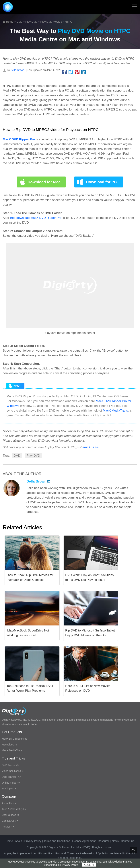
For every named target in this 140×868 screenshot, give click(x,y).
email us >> (90, 447)
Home (10, 22)
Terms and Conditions (57, 841)
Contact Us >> (10, 821)
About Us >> (9, 803)
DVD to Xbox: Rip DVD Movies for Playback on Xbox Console (30, 577)
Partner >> (8, 827)
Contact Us (128, 841)
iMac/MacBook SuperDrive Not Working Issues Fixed (28, 633)
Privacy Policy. (70, 865)
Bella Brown (17, 70)
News (115, 841)
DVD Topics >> (10, 765)
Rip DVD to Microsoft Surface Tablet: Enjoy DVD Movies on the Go (91, 633)
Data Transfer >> (11, 777)
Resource (104, 841)
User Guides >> (11, 815)
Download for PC (101, 182)
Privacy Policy (33, 841)
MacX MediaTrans (115, 411)
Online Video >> (11, 783)
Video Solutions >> (12, 771)
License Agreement (84, 841)
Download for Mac (44, 182)
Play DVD (31, 22)
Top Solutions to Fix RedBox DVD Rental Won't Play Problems (30, 688)
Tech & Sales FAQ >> (14, 809)
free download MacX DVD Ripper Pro (36, 218)
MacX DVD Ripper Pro (15, 739)
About (19, 841)
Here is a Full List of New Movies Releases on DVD (88, 688)
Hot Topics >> (10, 788)
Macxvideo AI (9, 745)
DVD (19, 22)
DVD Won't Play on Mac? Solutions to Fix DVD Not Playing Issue (90, 577)
